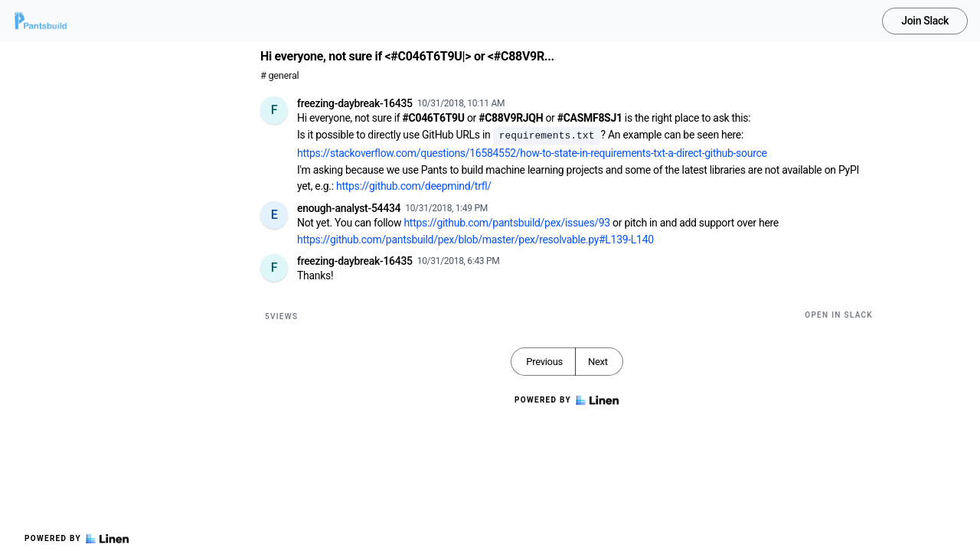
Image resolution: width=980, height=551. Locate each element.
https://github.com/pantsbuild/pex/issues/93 (506, 223)
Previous (544, 362)
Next (598, 362)
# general (279, 75)
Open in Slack (839, 315)
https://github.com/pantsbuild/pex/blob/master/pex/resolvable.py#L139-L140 (475, 240)
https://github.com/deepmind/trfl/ (414, 186)
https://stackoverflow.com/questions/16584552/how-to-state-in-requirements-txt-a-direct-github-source (532, 153)
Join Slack (925, 21)
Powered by (77, 539)
